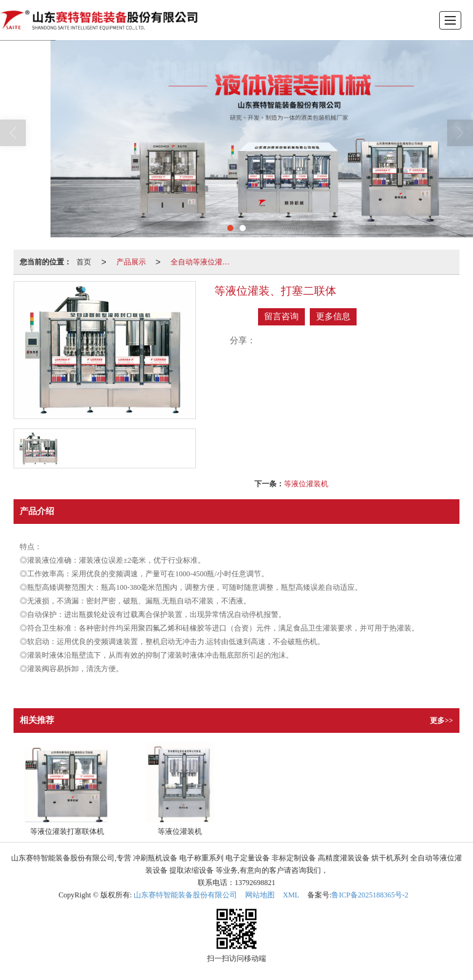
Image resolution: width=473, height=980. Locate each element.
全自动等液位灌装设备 (204, 262)
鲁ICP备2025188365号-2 (370, 895)
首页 (84, 262)
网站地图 (260, 895)
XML (291, 895)
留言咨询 (281, 316)
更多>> (442, 721)
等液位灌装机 (306, 484)
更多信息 (333, 316)
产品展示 (131, 262)
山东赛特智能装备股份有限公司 (185, 895)
